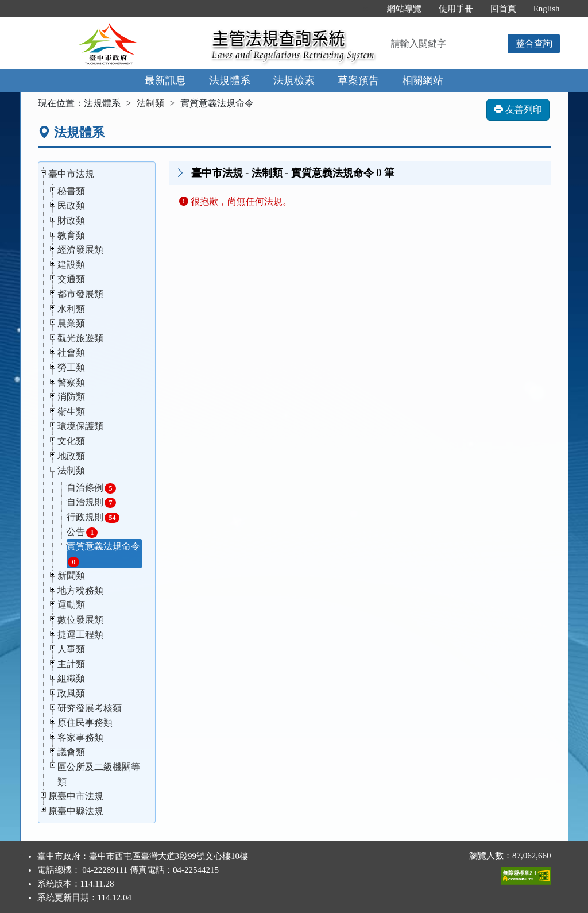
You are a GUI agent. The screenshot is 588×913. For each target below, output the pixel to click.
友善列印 (518, 109)
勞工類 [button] (71, 367)
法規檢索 (294, 80)
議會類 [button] (71, 752)
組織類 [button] (71, 678)
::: (366, 9)
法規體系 (230, 80)
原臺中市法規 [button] (76, 796)
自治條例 (91, 488)
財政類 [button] (71, 220)
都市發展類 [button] (80, 294)
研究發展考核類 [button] (90, 708)
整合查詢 (534, 43)
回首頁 (503, 9)
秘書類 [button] (71, 191)
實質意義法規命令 (103, 554)
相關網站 (423, 80)
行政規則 (93, 517)
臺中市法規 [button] (71, 174)
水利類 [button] (71, 309)
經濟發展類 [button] (80, 250)
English (547, 9)
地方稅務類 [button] (80, 590)
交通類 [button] (71, 279)
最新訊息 (165, 80)
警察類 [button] (71, 382)
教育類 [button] (71, 235)
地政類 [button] (71, 456)
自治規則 (91, 502)
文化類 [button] (71, 441)
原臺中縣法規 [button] (76, 811)
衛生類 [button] (71, 412)
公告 (82, 532)
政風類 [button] (71, 693)
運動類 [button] (71, 605)
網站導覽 (404, 9)
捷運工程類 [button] (80, 635)
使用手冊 (456, 9)
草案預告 (358, 80)
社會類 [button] (71, 353)
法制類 (150, 103)
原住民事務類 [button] (85, 723)
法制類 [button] (71, 470)
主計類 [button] (71, 664)
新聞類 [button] (71, 575)
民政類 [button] (71, 205)
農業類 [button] (71, 323)
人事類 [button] (71, 649)
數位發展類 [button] (80, 620)
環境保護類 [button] (80, 426)
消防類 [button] (71, 397)
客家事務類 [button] (80, 737)
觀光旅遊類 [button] (80, 338)
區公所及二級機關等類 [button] (99, 774)
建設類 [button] (71, 265)
